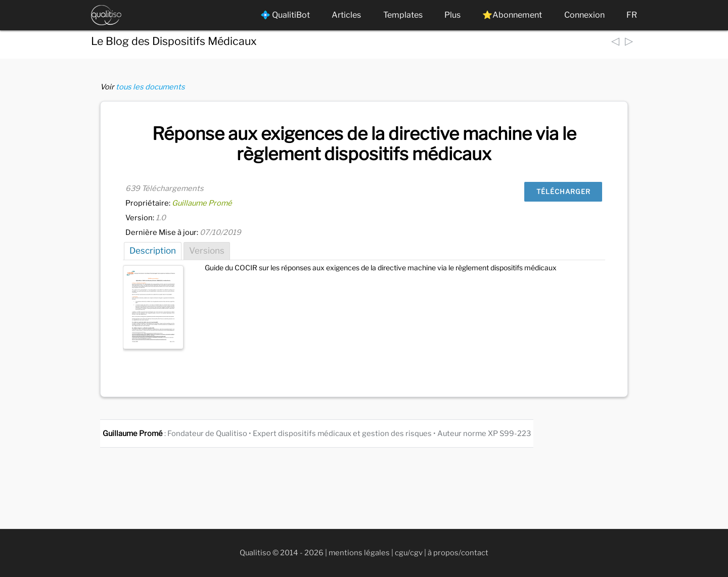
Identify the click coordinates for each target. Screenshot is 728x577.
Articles (346, 15)
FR (632, 15)
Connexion (584, 15)
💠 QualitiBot (285, 15)
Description (153, 251)
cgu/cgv (409, 553)
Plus (452, 15)
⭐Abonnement (512, 15)
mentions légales (359, 553)
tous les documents (150, 87)
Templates (403, 15)
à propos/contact (458, 553)
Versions (207, 251)
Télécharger (563, 191)
